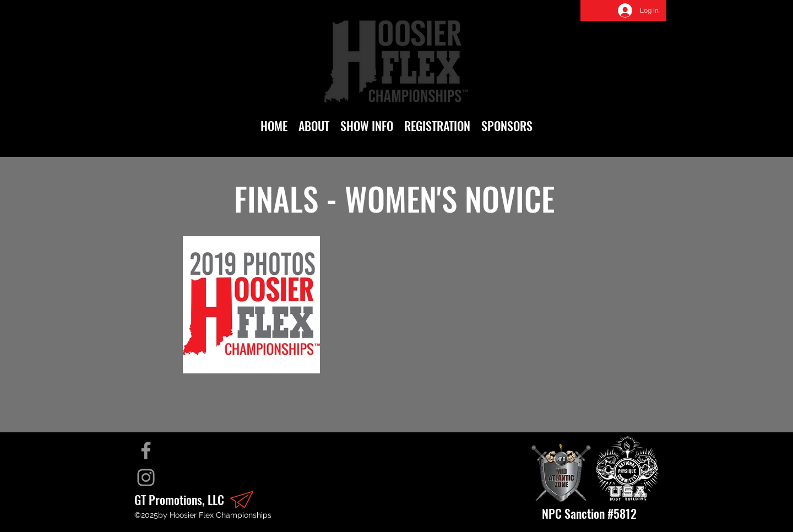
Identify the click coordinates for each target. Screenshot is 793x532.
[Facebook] (146, 450)
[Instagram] (146, 477)
